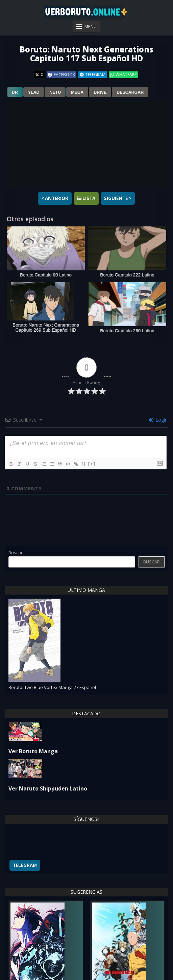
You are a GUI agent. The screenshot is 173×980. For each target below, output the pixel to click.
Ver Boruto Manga (33, 751)
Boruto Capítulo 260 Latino (127, 330)
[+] (92, 464)
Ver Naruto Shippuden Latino (48, 788)
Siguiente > (118, 198)
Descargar (130, 92)
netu (55, 92)
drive (100, 92)
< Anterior (55, 198)
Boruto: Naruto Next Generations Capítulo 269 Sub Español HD (46, 327)
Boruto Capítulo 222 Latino (127, 275)
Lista (86, 198)
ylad (34, 92)
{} (84, 464)
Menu (91, 26)
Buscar (16, 553)
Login (158, 420)
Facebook (61, 75)
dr (15, 92)
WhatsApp (123, 75)
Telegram (93, 75)
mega (77, 92)
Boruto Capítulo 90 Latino (46, 275)
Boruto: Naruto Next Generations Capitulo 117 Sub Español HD (86, 53)
